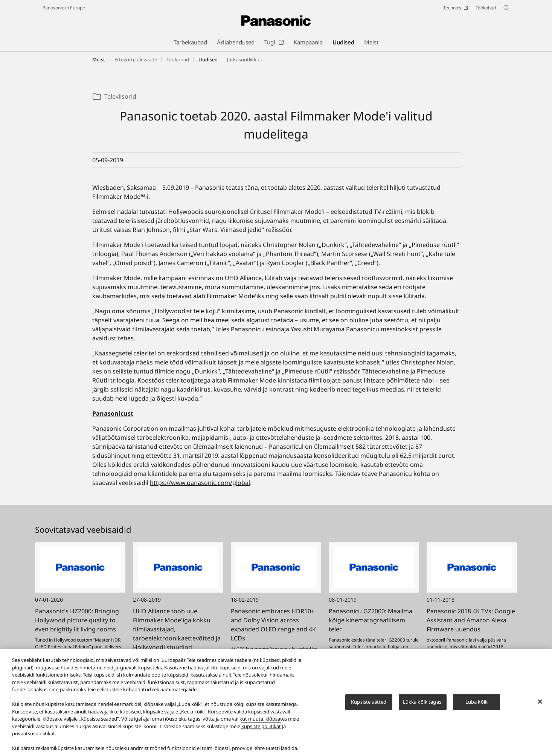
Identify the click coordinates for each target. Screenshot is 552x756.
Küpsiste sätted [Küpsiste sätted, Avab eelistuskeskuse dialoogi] (369, 706)
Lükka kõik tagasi (423, 706)
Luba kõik (477, 706)
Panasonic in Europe (64, 8)
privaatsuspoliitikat (34, 738)
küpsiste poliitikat (261, 730)
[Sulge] (540, 706)
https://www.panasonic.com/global (200, 483)
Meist (99, 59)
